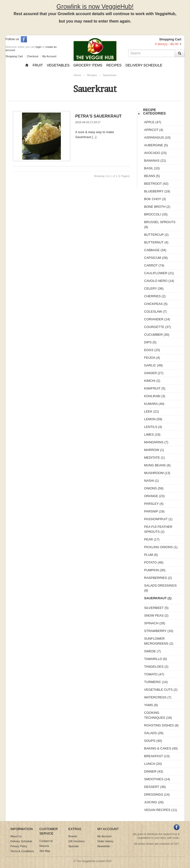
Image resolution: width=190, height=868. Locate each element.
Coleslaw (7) (155, 312)
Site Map (45, 851)
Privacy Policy (19, 846)
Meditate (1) (154, 458)
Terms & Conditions (22, 851)
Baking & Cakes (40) (161, 748)
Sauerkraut (110, 75)
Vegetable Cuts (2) (161, 690)
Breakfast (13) (157, 756)
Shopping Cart (14, 56)
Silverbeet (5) (156, 608)
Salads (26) (154, 733)
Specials (73, 846)
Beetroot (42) (156, 184)
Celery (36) (154, 288)
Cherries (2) (155, 296)
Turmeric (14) (156, 682)
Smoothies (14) (157, 779)
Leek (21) (152, 411)
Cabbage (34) (155, 250)
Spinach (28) (155, 623)
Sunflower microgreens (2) (159, 641)
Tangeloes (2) (156, 667)
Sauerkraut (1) (158, 598)
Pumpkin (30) (155, 570)
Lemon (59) (153, 419)
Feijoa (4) (152, 358)
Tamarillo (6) (156, 659)
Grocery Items (88, 65)
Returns (44, 846)
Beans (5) (152, 176)
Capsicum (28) (156, 258)
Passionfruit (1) (158, 519)
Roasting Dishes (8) (161, 725)
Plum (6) (151, 555)
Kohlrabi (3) (155, 396)
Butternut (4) (156, 242)
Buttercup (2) (156, 235)
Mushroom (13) (157, 473)
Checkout (32, 56)
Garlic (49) (154, 365)
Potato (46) (154, 562)
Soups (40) (153, 741)
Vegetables (58, 65)
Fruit (38, 65)
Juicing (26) (154, 802)
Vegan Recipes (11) (161, 810)
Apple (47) (153, 122)
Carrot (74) (154, 265)
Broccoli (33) (156, 214)
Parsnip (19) (154, 511)
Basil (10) (152, 168)
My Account (49, 56)
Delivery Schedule (144, 65)
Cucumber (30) (157, 335)
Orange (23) (154, 496)
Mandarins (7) (156, 442)
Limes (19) (152, 434)
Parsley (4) (154, 504)
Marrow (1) (154, 450)
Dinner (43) (154, 771)
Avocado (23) (155, 153)
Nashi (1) (152, 481)
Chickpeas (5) (156, 304)
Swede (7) (153, 651)
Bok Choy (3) (155, 199)
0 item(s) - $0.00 (167, 44)
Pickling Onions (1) (161, 547)
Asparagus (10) (157, 137)
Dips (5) (150, 342)
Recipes (114, 65)
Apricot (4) (154, 130)
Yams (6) (151, 705)
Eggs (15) (152, 350)
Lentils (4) (153, 427)
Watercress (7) (158, 697)
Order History (105, 841)
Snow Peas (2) (156, 615)
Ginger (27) (154, 373)
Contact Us (46, 841)
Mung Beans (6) (157, 465)
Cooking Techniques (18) (158, 715)
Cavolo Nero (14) (159, 281)
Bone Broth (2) (157, 207)
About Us (16, 836)
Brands (73, 836)
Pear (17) (152, 539)
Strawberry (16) (159, 631)
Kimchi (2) (152, 381)
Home (77, 75)
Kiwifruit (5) (155, 388)
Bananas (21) (155, 161)
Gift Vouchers (76, 841)
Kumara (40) (154, 404)
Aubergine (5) (156, 145)
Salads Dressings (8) (161, 588)
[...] (94, 137)
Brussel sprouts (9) (160, 224)
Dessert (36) (155, 787)
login (38, 47)
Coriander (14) (157, 319)
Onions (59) (154, 488)
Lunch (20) (153, 764)
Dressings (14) (157, 794)
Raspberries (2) (158, 578)
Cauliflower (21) (159, 273)
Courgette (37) (158, 327)
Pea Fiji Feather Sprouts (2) (158, 529)
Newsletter (104, 846)
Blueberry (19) (157, 191)
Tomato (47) (154, 674)
